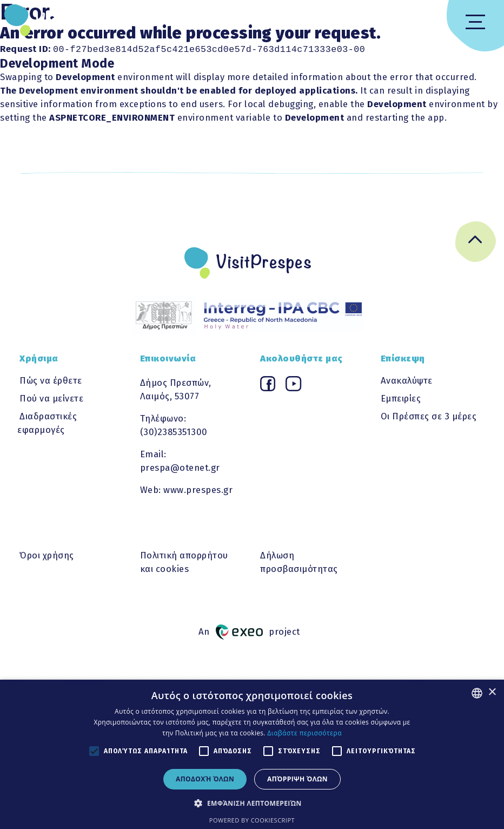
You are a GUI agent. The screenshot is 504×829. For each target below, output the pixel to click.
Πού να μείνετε (51, 397)
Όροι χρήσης (47, 554)
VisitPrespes (82, 21)
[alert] (252, 754)
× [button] (492, 692)
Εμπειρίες (401, 397)
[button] (252, 803)
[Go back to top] (476, 242)
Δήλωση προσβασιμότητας (299, 561)
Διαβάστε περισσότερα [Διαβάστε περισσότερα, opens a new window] (304, 733)
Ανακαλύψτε (407, 379)
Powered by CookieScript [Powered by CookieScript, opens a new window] (252, 820)
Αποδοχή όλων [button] (205, 779)
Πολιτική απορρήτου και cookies (184, 561)
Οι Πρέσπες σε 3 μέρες (429, 415)
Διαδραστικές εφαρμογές (47, 422)
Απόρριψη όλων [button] (297, 779)
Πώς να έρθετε (51, 379)
